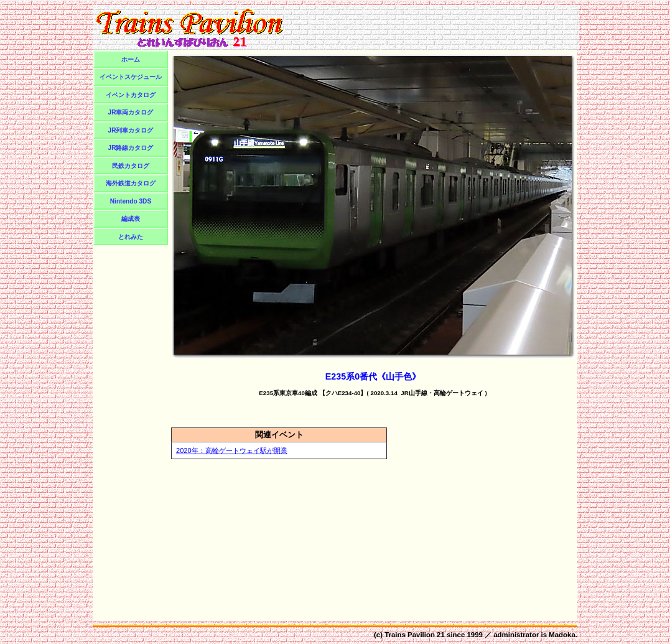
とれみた (131, 237)
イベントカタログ (131, 95)
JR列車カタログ (131, 130)
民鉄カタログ (131, 166)
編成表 (131, 219)
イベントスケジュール (131, 77)
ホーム (131, 59)
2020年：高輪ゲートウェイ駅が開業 (232, 450)
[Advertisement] (433, 27)
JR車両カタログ (131, 112)
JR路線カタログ (131, 148)
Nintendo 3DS (131, 201)
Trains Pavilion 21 (415, 635)
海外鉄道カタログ (131, 183)
